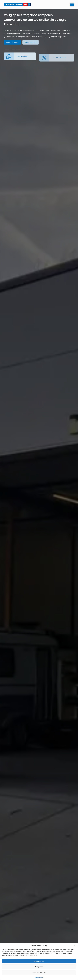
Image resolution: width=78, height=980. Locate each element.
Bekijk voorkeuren (39, 972)
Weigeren (39, 967)
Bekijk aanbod (23, 42)
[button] (75, 946)
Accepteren (39, 961)
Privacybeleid (39, 977)
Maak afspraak (10, 42)
